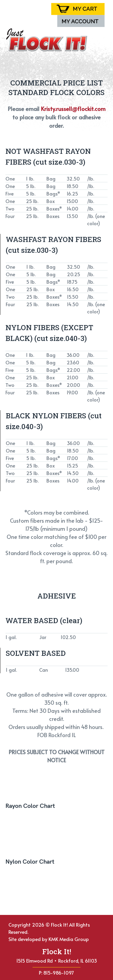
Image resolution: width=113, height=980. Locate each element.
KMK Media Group (69, 939)
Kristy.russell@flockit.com (73, 109)
